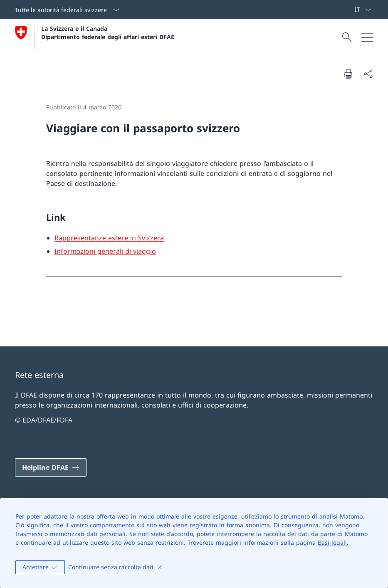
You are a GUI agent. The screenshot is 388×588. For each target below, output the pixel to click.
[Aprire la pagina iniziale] (95, 37)
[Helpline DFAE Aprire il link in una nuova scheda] (51, 467)
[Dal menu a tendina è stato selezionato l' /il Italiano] (363, 10)
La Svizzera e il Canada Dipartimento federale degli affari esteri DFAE (108, 32)
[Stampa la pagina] (348, 74)
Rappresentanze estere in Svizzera (109, 238)
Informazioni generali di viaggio (105, 251)
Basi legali (332, 542)
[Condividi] (368, 74)
